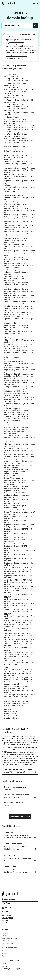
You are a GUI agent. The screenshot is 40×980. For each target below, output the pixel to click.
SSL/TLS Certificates (9, 938)
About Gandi (6, 915)
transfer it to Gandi (17, 42)
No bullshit (5, 920)
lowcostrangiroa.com (14, 34)
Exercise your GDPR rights (11, 969)
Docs (4, 956)
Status (4, 951)
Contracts (5, 966)
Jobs (3, 925)
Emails (4, 936)
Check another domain (20, 816)
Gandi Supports (7, 918)
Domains (5, 933)
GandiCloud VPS (8, 943)
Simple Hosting (7, 941)
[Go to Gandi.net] (8, 4)
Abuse (4, 964)
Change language (8, 899)
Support (5, 953)
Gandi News (6, 923)
